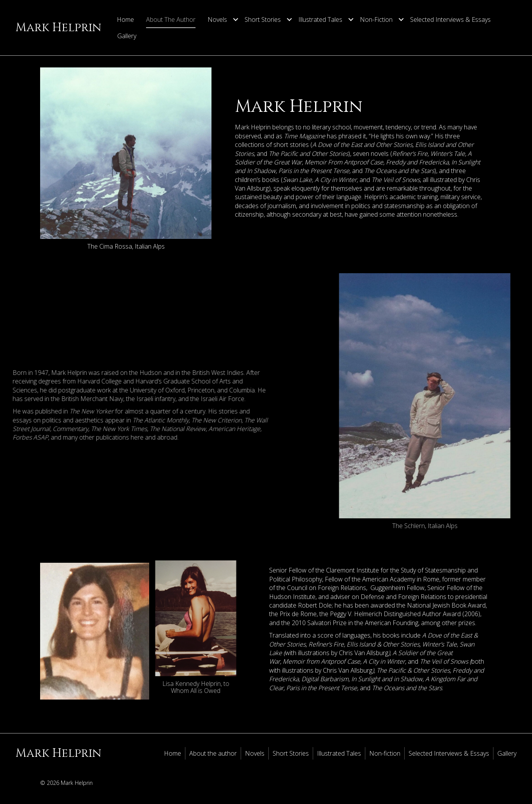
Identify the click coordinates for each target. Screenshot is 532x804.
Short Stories (263, 19)
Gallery (127, 36)
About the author (171, 19)
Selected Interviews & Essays (450, 19)
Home (125, 19)
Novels (217, 19)
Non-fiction (376, 19)
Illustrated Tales (320, 19)
